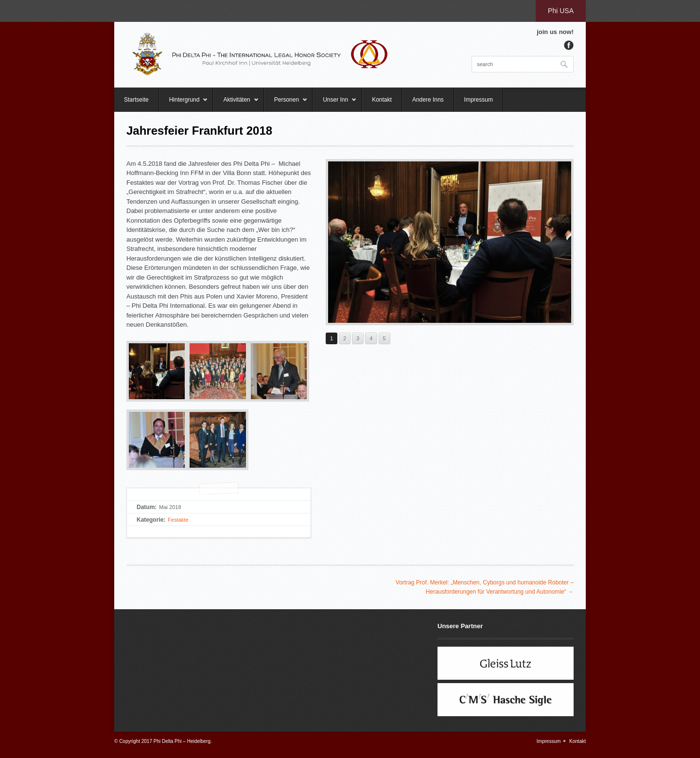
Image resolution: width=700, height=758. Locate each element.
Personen (286, 104)
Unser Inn (335, 104)
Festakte (178, 520)
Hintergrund (184, 104)
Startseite (136, 100)
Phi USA (561, 11)
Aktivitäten (236, 104)
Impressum (479, 100)
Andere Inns (428, 100)
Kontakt (382, 100)
